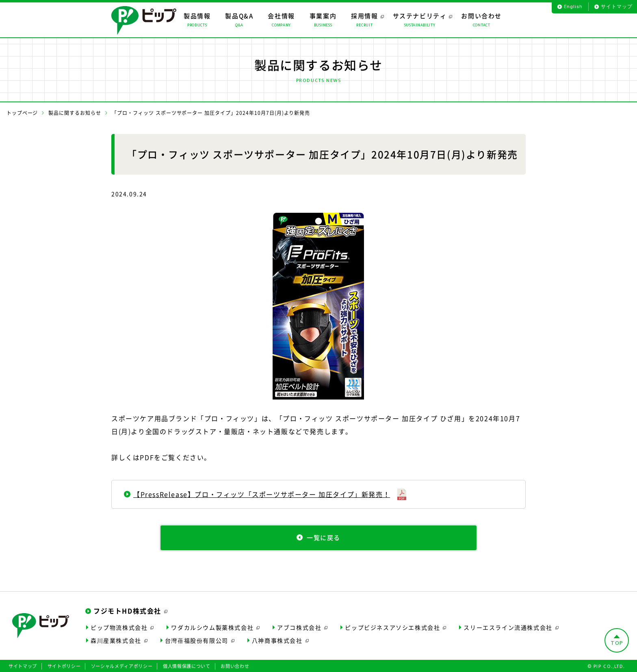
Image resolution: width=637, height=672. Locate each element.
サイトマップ (617, 6)
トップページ (22, 113)
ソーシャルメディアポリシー (122, 665)
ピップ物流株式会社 (119, 626)
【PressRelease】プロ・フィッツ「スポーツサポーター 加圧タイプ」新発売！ (262, 494)
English (573, 6)
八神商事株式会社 (277, 640)
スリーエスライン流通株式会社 (508, 626)
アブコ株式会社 (299, 626)
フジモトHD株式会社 (127, 610)
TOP (617, 642)
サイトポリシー (64, 665)
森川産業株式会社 (116, 640)
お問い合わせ (235, 665)
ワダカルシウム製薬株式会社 (212, 626)
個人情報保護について (187, 665)
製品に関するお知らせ (75, 113)
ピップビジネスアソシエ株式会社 (392, 626)
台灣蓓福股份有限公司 (197, 640)
